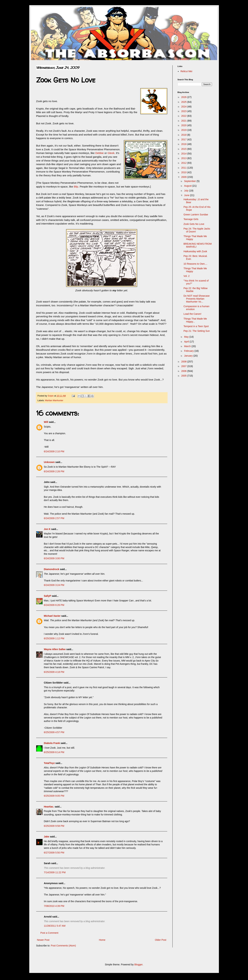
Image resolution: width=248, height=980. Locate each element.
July (187, 191)
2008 (184, 362)
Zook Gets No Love (194, 224)
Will (46, 422)
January (189, 356)
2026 (184, 97)
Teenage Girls (191, 219)
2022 (184, 116)
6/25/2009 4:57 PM (54, 732)
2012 (184, 163)
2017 (184, 139)
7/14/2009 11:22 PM (55, 872)
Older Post (161, 940)
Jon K (47, 529)
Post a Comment (49, 933)
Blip (76, 187)
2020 (184, 125)
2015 (184, 149)
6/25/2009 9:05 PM (54, 796)
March (188, 346)
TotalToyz (49, 763)
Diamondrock (52, 569)
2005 (184, 376)
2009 (184, 177)
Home (102, 940)
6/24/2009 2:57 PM (54, 518)
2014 (184, 154)
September (190, 181)
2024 (184, 107)
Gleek (111, 153)
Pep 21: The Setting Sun (197, 331)
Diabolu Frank (52, 743)
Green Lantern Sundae (196, 215)
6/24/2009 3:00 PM (54, 558)
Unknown (49, 462)
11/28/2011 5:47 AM (55, 926)
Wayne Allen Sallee (55, 649)
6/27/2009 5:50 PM (54, 853)
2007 (184, 366)
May (187, 337)
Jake (47, 837)
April (187, 342)
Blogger (138, 965)
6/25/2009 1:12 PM (54, 638)
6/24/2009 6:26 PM (54, 605)
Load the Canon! (192, 314)
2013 (184, 158)
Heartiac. (49, 807)
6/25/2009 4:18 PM (54, 672)
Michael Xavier (52, 616)
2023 (184, 111)
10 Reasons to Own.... (195, 264)
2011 (184, 168)
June (187, 195)
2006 (184, 371)
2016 (184, 144)
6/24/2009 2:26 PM (54, 471)
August (188, 186)
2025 (184, 102)
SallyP (48, 596)
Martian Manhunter (54, 400)
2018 (184, 135)
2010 (184, 172)
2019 (184, 130)
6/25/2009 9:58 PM (54, 826)
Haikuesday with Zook (195, 251)
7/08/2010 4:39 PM (54, 906)
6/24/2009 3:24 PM (54, 585)
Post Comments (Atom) (63, 946)
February (189, 351)
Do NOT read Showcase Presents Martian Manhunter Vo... (196, 299)
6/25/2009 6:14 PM (54, 752)
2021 (184, 121)
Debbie (99, 153)
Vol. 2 (186, 276)
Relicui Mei (186, 71)
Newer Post (43, 940)
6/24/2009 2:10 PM (54, 451)
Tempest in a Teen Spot (196, 326)
